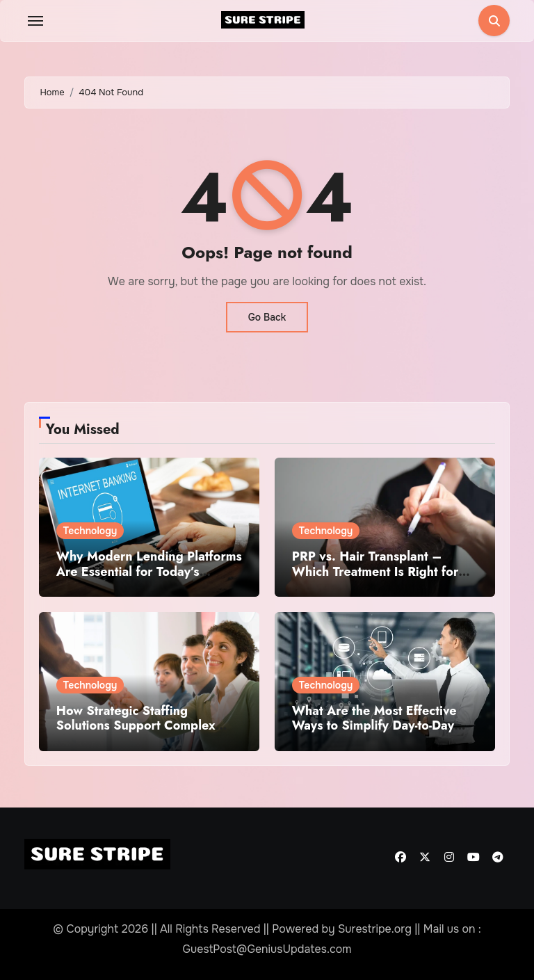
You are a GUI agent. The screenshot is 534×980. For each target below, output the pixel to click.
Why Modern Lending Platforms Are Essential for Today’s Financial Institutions (149, 571)
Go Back (267, 317)
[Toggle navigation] (35, 21)
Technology (90, 531)
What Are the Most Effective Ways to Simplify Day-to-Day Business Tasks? (374, 726)
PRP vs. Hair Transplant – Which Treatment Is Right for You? (375, 571)
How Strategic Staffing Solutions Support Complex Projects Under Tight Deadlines (147, 726)
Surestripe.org (375, 929)
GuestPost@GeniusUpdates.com (267, 949)
